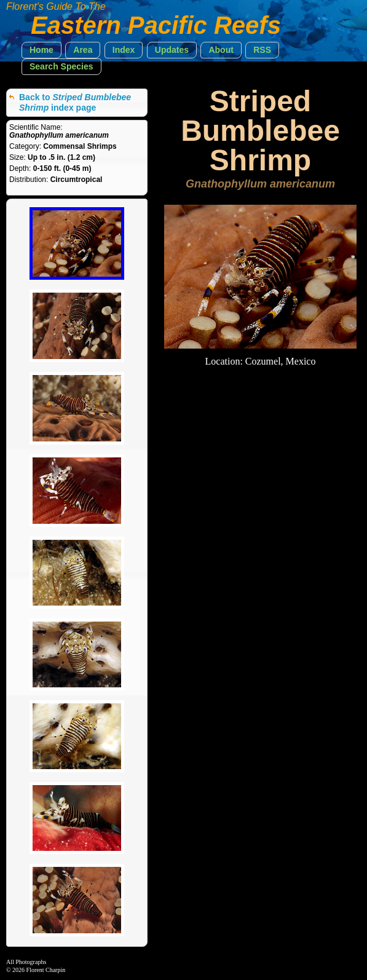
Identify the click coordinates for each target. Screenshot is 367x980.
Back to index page (75, 102)
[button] (41, 50)
